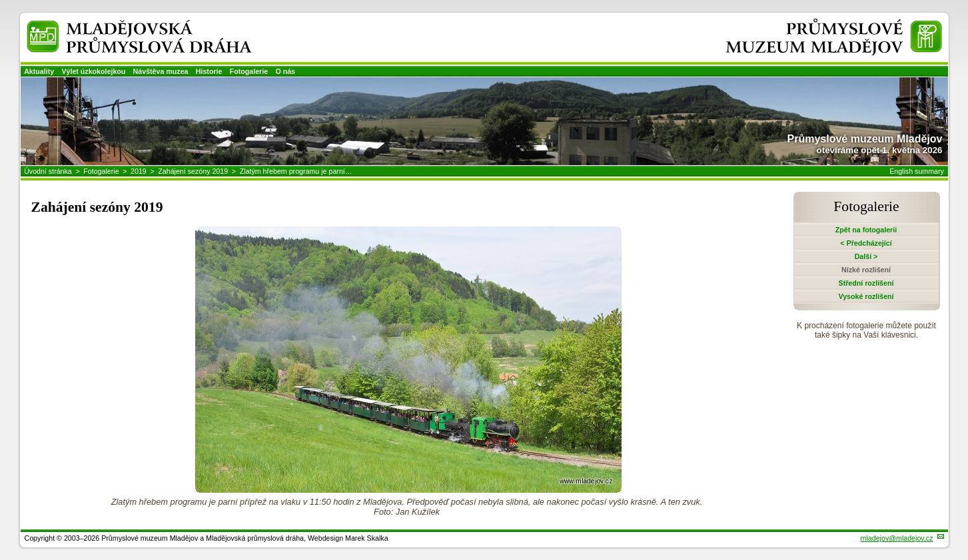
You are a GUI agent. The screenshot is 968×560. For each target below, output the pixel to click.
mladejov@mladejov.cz (897, 538)
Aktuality (39, 71)
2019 (139, 171)
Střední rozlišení (866, 283)
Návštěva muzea (161, 71)
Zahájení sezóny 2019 (193, 171)
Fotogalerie (249, 71)
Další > (866, 256)
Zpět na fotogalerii (866, 230)
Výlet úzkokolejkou (93, 71)
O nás (285, 71)
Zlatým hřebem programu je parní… (296, 171)
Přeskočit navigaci (1, 1)
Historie (209, 71)
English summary (917, 171)
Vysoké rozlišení (866, 296)
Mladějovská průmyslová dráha (121, 26)
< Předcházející (866, 243)
